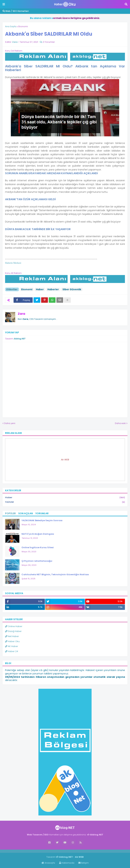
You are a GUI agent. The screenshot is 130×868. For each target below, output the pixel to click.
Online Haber (14, 626)
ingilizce (35, 851)
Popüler (10, 513)
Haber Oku (12, 641)
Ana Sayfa (11, 26)
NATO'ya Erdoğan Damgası (38, 534)
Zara (21, 314)
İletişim (84, 863)
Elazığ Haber (13, 631)
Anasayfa (48, 863)
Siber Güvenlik (72, 289)
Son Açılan (26, 513)
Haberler (53, 289)
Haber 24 (12, 651)
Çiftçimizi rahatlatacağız (37, 561)
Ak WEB (65, 460)
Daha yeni (10, 423)
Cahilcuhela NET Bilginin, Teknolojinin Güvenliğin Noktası (55, 574)
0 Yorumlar (49, 42)
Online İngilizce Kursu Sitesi (38, 547)
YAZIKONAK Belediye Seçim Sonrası (42, 520)
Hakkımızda (67, 863)
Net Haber (12, 636)
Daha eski (120, 423)
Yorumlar (42, 513)
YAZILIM (65, 502)
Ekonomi (23, 26)
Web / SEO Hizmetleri (16, 11)
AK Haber (12, 646)
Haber (40, 289)
